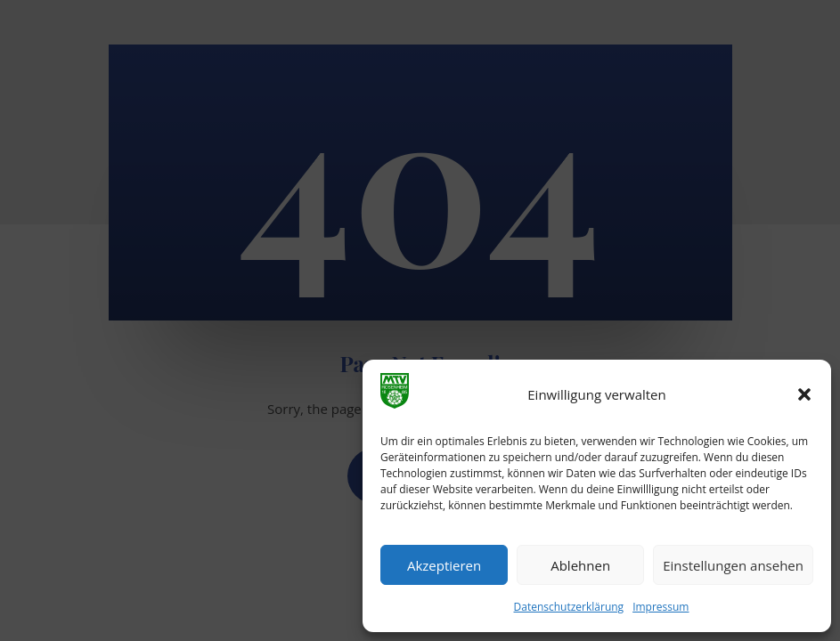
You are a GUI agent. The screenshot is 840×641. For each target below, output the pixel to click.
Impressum (661, 607)
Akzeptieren (444, 565)
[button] (804, 394)
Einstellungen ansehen (733, 565)
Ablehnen (580, 565)
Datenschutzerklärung (569, 607)
